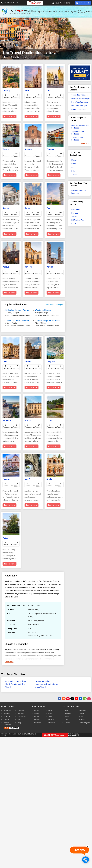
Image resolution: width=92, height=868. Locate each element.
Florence (50, 149)
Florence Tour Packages (81, 98)
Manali (74, 160)
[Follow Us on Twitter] (72, 699)
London (82, 713)
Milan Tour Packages (79, 106)
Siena (5, 362)
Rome (27, 208)
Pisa (48, 208)
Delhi (73, 171)
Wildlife (74, 217)
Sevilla (49, 479)
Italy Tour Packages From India (79, 192)
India (67, 710)
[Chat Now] (85, 860)
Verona (50, 267)
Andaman (75, 175)
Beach (74, 224)
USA (66, 720)
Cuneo (49, 420)
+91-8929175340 (10, 3)
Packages (38, 12)
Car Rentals (82, 12)
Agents (74, 12)
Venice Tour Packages (80, 95)
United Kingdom (84, 723)
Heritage (75, 213)
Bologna (28, 149)
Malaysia (51, 720)
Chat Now (79, 850)
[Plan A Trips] (80, 73)
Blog (19, 723)
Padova (6, 267)
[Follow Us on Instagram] (89, 699)
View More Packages (54, 305)
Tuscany (6, 91)
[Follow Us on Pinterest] (68, 699)
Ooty (50, 713)
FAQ (19, 720)
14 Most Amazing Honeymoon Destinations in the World (46, 684)
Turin (49, 91)
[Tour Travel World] (17, 12)
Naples (6, 208)
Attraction (64, 12)
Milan (27, 91)
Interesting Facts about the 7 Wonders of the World (16, 684)
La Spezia (51, 362)
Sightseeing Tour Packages (78, 133)
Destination (51, 12)
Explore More (10, 116)
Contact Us (7, 710)
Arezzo (28, 420)
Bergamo (7, 420)
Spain (67, 716)
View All (85, 143)
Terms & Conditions (7, 723)
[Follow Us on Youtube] (76, 699)
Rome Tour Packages (80, 102)
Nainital (37, 716)
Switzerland (52, 723)
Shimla (37, 713)
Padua (5, 538)
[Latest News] (64, 699)
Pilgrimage (76, 209)
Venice (6, 149)
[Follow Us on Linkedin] (81, 699)
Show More (9, 662)
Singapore (38, 723)
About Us (21, 713)
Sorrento (28, 267)
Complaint (7, 713)
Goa (73, 167)
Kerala (74, 164)
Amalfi (27, 479)
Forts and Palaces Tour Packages (80, 127)
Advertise (7, 716)
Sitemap (6, 720)
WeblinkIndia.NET (74, 736)
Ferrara (28, 362)
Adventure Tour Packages (77, 139)
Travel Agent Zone (62, 3)
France (67, 723)
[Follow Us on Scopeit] (85, 699)
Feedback (21, 710)
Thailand (82, 720)
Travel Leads (83, 3)
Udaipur (37, 720)
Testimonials (22, 716)
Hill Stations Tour (78, 220)
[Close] (88, 846)
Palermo (6, 479)
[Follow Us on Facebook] (60, 699)
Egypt (81, 716)
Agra (50, 716)
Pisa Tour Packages (79, 109)
